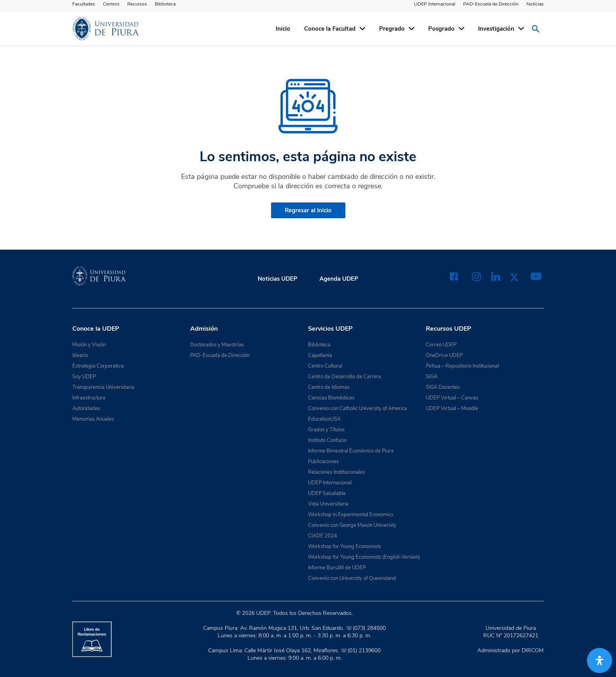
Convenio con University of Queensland (352, 578)
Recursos (137, 4)
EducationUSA (324, 419)
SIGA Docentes (443, 387)
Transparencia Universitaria (103, 387)
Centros (111, 4)
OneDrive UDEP (444, 355)
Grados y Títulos (326, 430)
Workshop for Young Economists (345, 546)
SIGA (432, 377)
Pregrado (392, 29)
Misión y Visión (89, 345)
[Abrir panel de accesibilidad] (599, 660)
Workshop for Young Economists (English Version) (364, 557)
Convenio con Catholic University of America (357, 408)
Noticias (535, 4)
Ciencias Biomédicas (331, 398)
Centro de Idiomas (329, 387)
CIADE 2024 (323, 536)
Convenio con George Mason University (352, 525)
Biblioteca (165, 4)
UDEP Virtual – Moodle (452, 408)
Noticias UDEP (278, 279)
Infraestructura (89, 398)
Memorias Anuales (93, 419)
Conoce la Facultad (330, 29)
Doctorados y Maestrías (217, 345)
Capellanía (320, 355)
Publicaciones (323, 462)
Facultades (84, 4)
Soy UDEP (84, 377)
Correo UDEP (441, 345)
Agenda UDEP (339, 279)
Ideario (80, 355)
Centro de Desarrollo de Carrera (345, 377)
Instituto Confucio (327, 440)
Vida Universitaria (328, 504)
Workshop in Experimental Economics (351, 515)
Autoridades (86, 408)
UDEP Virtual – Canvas (452, 398)
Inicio (283, 29)
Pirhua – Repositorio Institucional (462, 366)
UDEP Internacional (435, 4)
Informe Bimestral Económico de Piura (351, 451)
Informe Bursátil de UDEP (337, 568)
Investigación (496, 29)
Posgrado (441, 29)
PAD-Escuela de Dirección (491, 4)
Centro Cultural (325, 366)
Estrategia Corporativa (98, 366)
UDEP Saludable (327, 493)
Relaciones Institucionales (336, 472)
